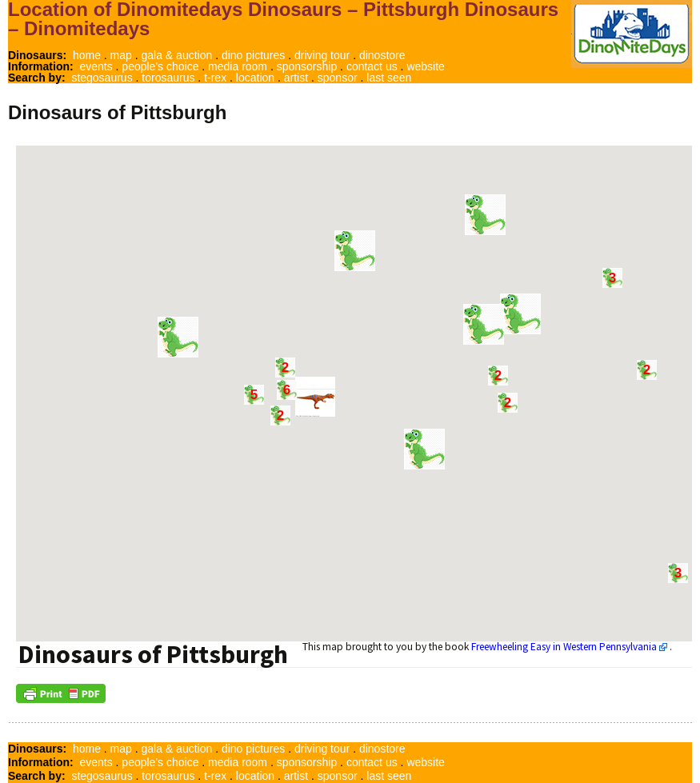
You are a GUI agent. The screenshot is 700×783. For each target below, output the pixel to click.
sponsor (338, 78)
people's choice (160, 66)
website (425, 66)
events (96, 66)
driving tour (322, 55)
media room (238, 66)
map (121, 55)
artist (296, 78)
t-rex (215, 78)
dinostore (382, 55)
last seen (389, 78)
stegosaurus (102, 78)
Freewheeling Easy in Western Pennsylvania (564, 647)
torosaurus (168, 78)
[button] (355, 251)
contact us (372, 66)
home (87, 55)
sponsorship (307, 66)
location (255, 78)
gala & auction (177, 55)
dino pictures (253, 55)
